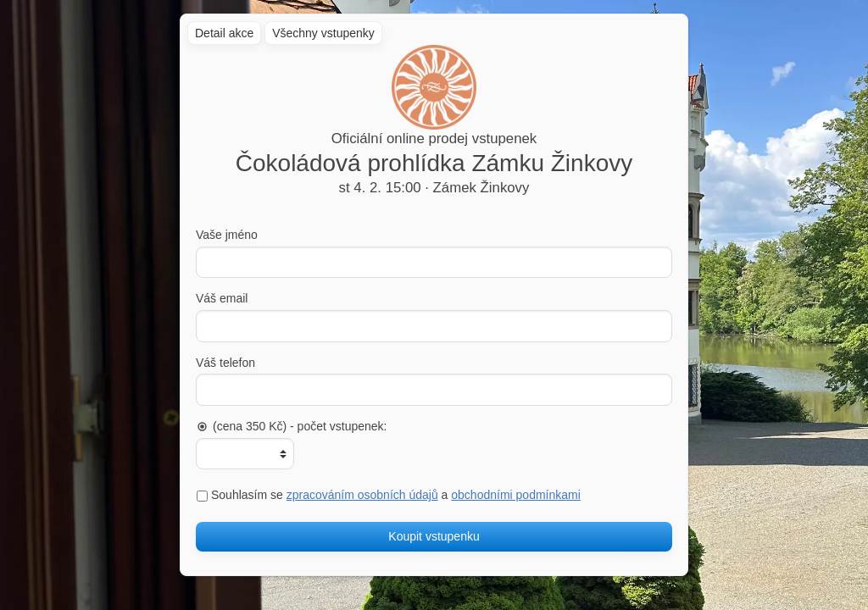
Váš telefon (225, 363)
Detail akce (224, 33)
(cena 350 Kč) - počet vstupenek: (291, 426)
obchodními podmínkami (516, 495)
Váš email (222, 298)
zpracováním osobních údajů (362, 495)
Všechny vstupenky (323, 33)
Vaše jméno (227, 235)
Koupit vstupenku (434, 536)
